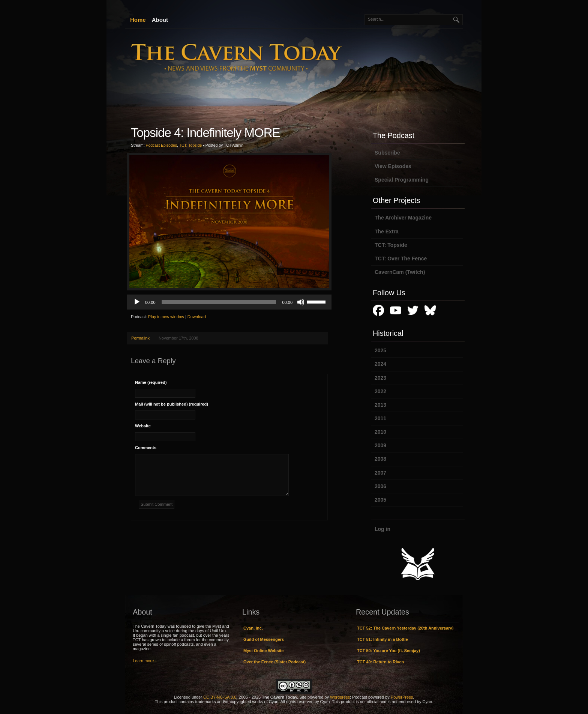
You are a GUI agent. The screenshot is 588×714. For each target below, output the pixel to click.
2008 (380, 459)
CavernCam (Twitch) (400, 272)
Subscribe (387, 153)
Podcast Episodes (161, 145)
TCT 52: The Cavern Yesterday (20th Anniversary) (405, 628)
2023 (380, 378)
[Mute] (301, 302)
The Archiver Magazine (403, 218)
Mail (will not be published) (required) (172, 404)
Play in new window (166, 317)
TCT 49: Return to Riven (380, 662)
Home (138, 20)
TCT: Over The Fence (401, 259)
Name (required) (151, 382)
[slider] (219, 302)
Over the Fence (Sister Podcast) (274, 662)
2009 (380, 445)
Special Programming (402, 180)
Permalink (140, 338)
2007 (380, 473)
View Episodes (393, 166)
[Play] (137, 302)
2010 (380, 432)
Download (197, 317)
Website (143, 426)
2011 (380, 418)
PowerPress (402, 697)
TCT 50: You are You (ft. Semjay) (388, 651)
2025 (380, 350)
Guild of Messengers (264, 639)
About (160, 20)
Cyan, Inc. (253, 628)
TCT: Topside (191, 145)
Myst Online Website (263, 651)
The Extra (387, 231)
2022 (380, 391)
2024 (380, 364)
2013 (380, 405)
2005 (380, 500)
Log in (382, 529)
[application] (229, 302)
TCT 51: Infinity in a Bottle (382, 639)
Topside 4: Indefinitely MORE (205, 133)
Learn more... (145, 661)
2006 (380, 486)
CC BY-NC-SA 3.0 (220, 697)
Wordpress (340, 697)
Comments (146, 448)
